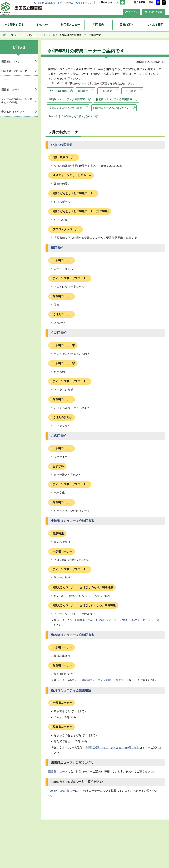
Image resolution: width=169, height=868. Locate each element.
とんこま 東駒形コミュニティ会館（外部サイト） (116, 620)
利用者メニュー (70, 25)
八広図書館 (130, 91)
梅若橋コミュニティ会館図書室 (114, 99)
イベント (7, 80)
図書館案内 (127, 25)
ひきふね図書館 (58, 91)
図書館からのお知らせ (14, 71)
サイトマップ (85, 3)
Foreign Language (46, 3)
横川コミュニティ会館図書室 (65, 108)
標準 (151, 2)
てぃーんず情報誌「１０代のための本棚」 (17, 101)
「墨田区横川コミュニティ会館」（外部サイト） (113, 747)
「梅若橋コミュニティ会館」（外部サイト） (106, 680)
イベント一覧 (48, 35)
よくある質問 (155, 25)
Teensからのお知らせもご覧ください (70, 116)
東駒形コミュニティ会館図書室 (67, 99)
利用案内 (98, 25)
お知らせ (42, 25)
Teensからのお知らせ (62, 791)
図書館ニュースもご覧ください (111, 108)
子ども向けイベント (13, 112)
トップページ (13, 35)
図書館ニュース (58, 771)
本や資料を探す (14, 25)
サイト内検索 (66, 3)
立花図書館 (106, 91)
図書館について (10, 61)
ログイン (131, 12)
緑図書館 (83, 91)
